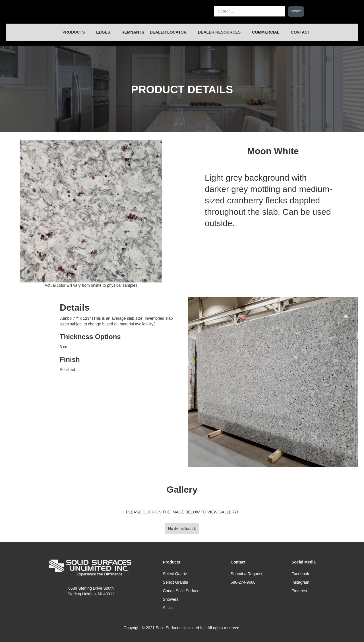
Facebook (300, 574)
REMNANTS (133, 32)
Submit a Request (246, 574)
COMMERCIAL (266, 32)
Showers (171, 599)
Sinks (168, 608)
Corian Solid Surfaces (182, 591)
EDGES (103, 32)
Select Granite (176, 582)
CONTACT (300, 32)
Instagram (300, 582)
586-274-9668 (243, 582)
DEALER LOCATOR (168, 32)
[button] (74, 32)
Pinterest (299, 591)
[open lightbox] (273, 382)
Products (172, 562)
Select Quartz (175, 574)
